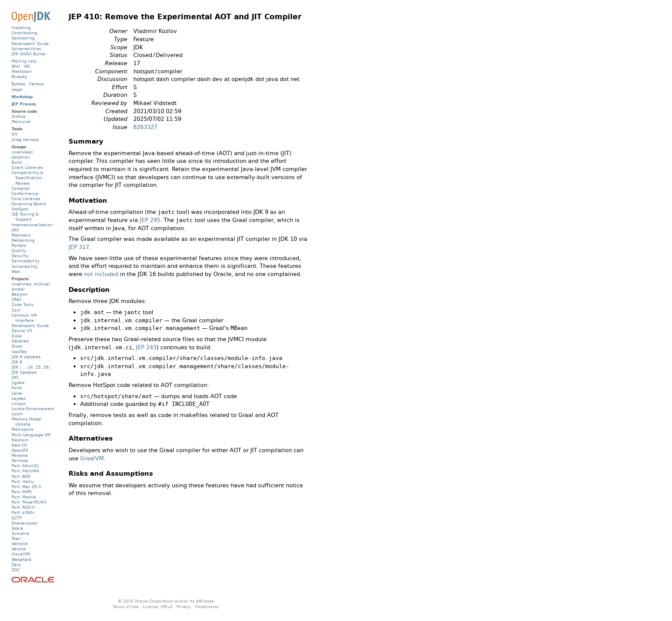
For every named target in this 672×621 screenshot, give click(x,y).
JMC (15, 377)
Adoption (21, 157)
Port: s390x (23, 512)
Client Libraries (27, 167)
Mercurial (21, 121)
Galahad (20, 341)
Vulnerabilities (26, 49)
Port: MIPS (22, 492)
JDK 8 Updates (26, 357)
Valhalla (20, 544)
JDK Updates (24, 372)
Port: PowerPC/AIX (29, 502)
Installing (21, 28)
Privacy (184, 607)
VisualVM (21, 554)
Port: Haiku (23, 481)
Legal (17, 89)
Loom (17, 414)
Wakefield (21, 559)
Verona (19, 549)
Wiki (16, 66)
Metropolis (22, 429)
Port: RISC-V (23, 507)
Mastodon (22, 71)
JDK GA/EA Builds (28, 54)
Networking (23, 240)
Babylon (20, 294)
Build (17, 162)
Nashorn (20, 440)
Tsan (16, 538)
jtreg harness (25, 139)
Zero (16, 565)
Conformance (25, 193)
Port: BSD (21, 476)
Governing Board (29, 204)
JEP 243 (146, 347)
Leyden (19, 398)
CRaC (17, 299)
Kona (17, 388)
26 (46, 367)
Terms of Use (126, 607)
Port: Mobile (24, 497)
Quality (19, 250)
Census (36, 84)
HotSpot (20, 209)
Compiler (21, 188)
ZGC (16, 570)
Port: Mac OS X (26, 487)
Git (15, 134)
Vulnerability (24, 266)
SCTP (16, 518)
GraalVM (92, 458)
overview (22, 284)
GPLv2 (167, 607)
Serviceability (25, 261)
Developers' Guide (30, 43)
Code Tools (22, 304)
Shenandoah (24, 523)
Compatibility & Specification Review (27, 178)
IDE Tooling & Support (25, 217)
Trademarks (207, 607)
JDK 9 (17, 362)
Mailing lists (24, 61)
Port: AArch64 (25, 471)
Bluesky (19, 76)
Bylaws (18, 84)
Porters (19, 245)
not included (101, 274)
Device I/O (22, 331)
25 (38, 367)
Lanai (17, 393)
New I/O (19, 445)
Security (20, 256)
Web (16, 271)
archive (41, 284)
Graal (17, 346)
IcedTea (19, 352)
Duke (17, 336)
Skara (17, 528)
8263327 (145, 127)
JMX (15, 230)
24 (30, 367)
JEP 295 (150, 220)
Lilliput (19, 403)
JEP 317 (79, 247)
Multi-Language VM (31, 435)
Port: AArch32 (25, 466)
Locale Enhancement (33, 409)
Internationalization (32, 225)
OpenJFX (20, 450)
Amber (18, 289)
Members (21, 235)
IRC (27, 66)
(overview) (22, 152)
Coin (16, 310)
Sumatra (20, 533)
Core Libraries (26, 199)
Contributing (24, 33)
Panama (20, 455)
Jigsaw (18, 382)
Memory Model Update (27, 421)
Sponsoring (23, 38)
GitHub (19, 116)
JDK (15, 367)
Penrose (20, 460)
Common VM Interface (24, 318)
